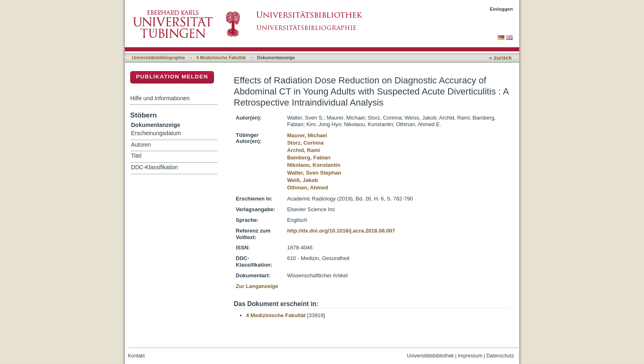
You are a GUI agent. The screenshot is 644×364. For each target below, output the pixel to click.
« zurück (500, 58)
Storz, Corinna (305, 143)
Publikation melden (172, 77)
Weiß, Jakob (303, 180)
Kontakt (137, 356)
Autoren (141, 145)
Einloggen (502, 9)
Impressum (470, 356)
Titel (136, 156)
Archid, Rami (304, 150)
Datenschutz (500, 356)
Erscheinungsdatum (156, 133)
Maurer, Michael (307, 135)
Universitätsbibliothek (430, 356)
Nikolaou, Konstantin (314, 165)
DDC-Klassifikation (154, 167)
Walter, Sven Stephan (314, 173)
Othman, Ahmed (308, 188)
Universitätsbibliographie (158, 58)
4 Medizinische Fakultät (221, 58)
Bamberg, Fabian (309, 158)
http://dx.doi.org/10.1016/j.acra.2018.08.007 (341, 231)
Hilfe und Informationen (160, 98)
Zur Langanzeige (257, 286)
